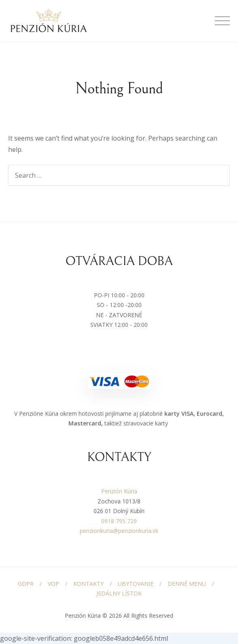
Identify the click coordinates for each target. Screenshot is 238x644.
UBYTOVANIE (136, 584)
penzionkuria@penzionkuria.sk (119, 531)
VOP (53, 584)
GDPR (26, 584)
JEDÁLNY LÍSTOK (119, 593)
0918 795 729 (119, 521)
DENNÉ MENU (187, 584)
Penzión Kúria (119, 491)
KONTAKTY (88, 584)
